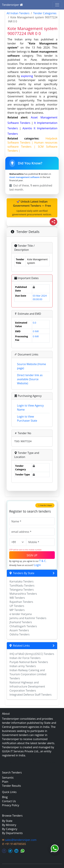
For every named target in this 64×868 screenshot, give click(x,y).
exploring (27, 76)
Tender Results (12, 786)
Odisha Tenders (20, 634)
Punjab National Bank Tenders (29, 662)
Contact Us (9, 801)
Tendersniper (12, 5)
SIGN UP (32, 555)
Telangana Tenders (22, 590)
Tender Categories (45, 13)
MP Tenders (17, 610)
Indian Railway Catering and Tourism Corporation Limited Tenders (28, 674)
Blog (5, 797)
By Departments (12, 833)
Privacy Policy (11, 805)
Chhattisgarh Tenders (23, 626)
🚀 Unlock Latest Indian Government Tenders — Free (32, 208)
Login (37, 565)
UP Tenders (17, 606)
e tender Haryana (21, 614)
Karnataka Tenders (22, 581)
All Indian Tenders (18, 13)
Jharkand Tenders (21, 622)
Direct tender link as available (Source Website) (30, 379)
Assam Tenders (19, 630)
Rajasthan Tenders (21, 602)
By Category (10, 829)
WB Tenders (17, 598)
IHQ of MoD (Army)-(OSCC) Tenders (32, 654)
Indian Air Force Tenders (25, 658)
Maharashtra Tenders (23, 594)
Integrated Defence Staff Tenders (31, 695)
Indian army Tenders (23, 666)
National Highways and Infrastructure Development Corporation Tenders (27, 686)
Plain (5, 782)
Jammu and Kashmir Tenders (28, 618)
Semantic (8, 778)
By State (7, 821)
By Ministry (9, 825)
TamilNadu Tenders (22, 586)
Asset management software (24, 177)
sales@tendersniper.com (21, 840)
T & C (43, 561)
